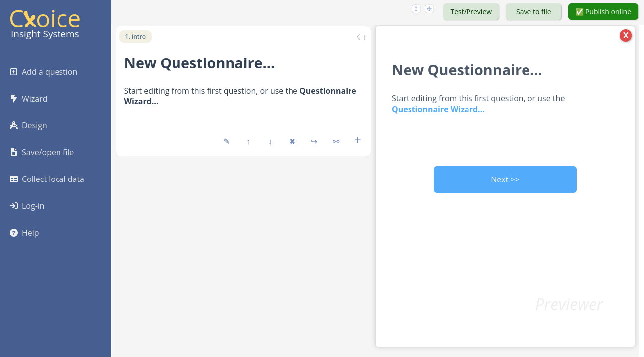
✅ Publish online (603, 12)
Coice (45, 18)
